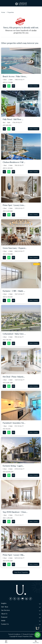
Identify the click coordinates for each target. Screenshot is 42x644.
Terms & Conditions (14, 634)
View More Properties (21, 572)
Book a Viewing (34, 86)
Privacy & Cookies (28, 634)
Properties (11, 12)
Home (3, 12)
